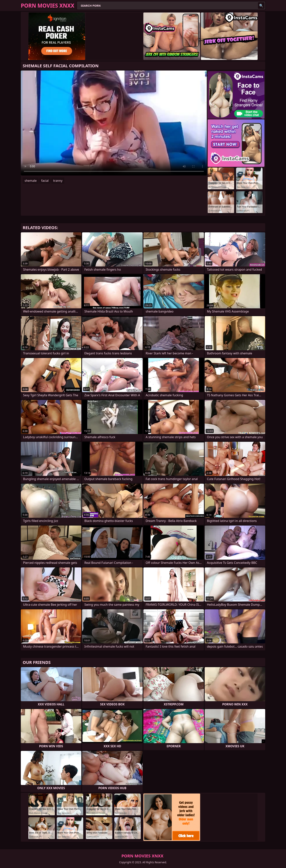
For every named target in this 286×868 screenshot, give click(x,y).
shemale (31, 181)
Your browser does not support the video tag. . (114, 123)
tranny (58, 181)
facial (45, 181)
